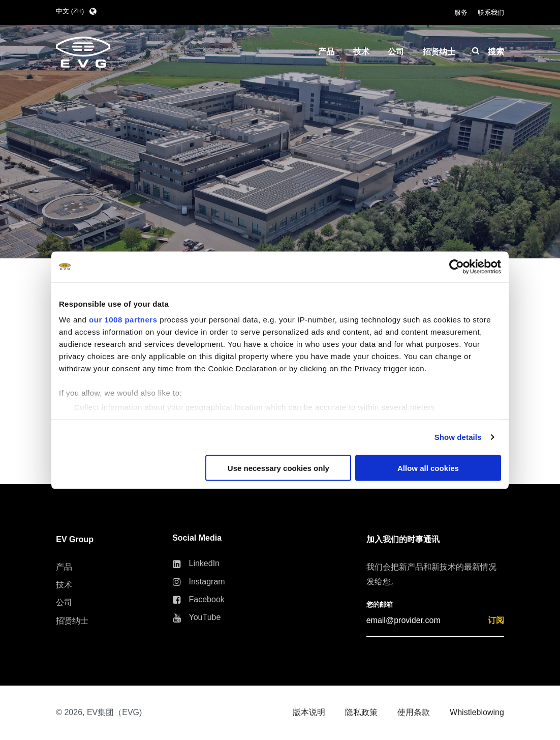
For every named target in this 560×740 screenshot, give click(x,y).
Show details (458, 437)
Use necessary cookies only (278, 468)
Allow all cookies (428, 468)
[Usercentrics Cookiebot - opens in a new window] (457, 267)
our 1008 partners (123, 320)
